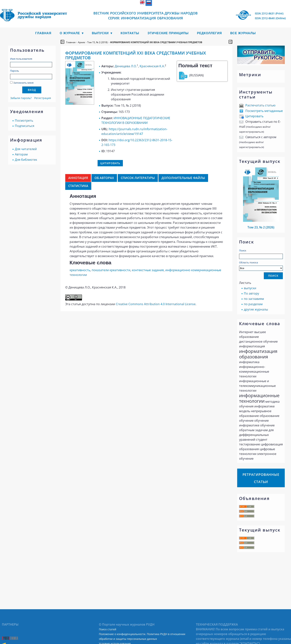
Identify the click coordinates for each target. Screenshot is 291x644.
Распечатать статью (260, 105)
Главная (43, 33)
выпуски (250, 288)
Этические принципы (168, 33)
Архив (81, 42)
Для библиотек (26, 160)
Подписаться (25, 126)
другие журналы (256, 309)
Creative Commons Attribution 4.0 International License (156, 304)
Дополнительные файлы (183, 178)
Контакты (130, 33)
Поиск (243, 250)
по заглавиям (254, 299)
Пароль (15, 71)
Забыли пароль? (21, 98)
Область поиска (261, 266)
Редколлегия (210, 33)
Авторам (21, 154)
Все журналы (243, 33)
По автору (251, 293)
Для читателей (26, 149)
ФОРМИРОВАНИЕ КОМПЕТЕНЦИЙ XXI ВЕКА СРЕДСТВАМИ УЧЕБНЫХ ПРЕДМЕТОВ (156, 42)
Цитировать (254, 116)
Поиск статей (108, 629)
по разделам (253, 304)
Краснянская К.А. (152, 66)
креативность (80, 270)
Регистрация (43, 98)
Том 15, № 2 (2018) (97, 42)
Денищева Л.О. (126, 66)
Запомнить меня (23, 83)
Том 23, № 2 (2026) (261, 227)
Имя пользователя (21, 59)
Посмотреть (24, 120)
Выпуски (100, 33)
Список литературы (138, 178)
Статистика (78, 186)
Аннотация (78, 178)
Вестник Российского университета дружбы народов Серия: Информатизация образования (145, 16)
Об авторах (104, 178)
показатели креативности (111, 270)
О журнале (70, 33)
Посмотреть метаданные (264, 111)
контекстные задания (148, 270)
